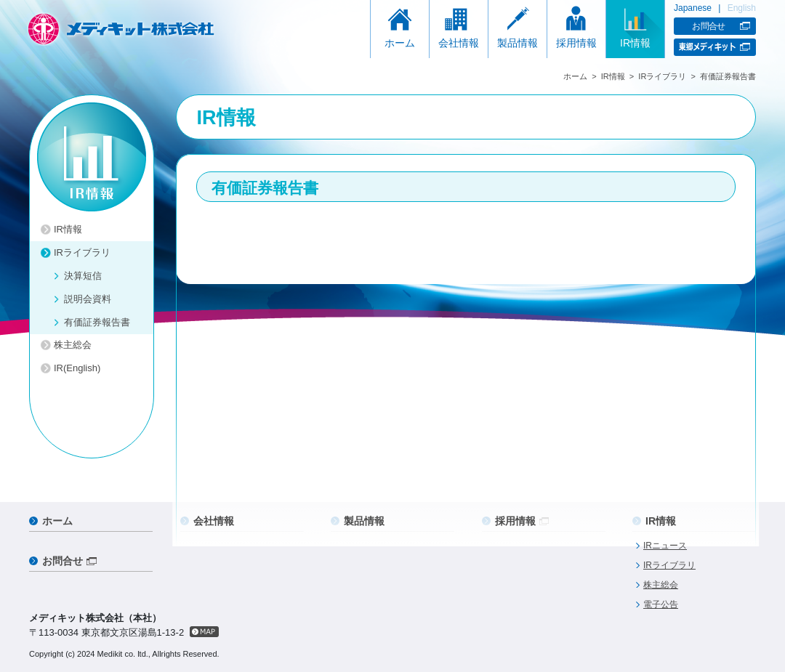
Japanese (693, 8)
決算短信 (83, 276)
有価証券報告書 (97, 322)
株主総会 (73, 345)
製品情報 (518, 43)
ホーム (400, 43)
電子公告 (661, 604)
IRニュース (665, 546)
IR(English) (77, 368)
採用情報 (576, 43)
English (742, 8)
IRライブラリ (662, 76)
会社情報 (459, 43)
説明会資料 (88, 299)
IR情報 (635, 43)
